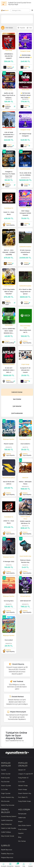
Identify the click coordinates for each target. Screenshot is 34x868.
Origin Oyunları (6, 793)
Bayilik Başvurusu (7, 850)
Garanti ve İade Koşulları (9, 828)
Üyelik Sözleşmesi (7, 820)
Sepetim (21, 833)
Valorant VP (22, 770)
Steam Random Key (8, 797)
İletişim (20, 822)
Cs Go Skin (4, 789)
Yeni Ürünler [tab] (17, 399)
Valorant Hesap (23, 786)
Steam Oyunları (6, 786)
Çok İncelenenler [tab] (17, 413)
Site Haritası (22, 841)
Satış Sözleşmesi (6, 824)
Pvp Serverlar (5, 782)
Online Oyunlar (6, 774)
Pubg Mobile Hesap (24, 801)
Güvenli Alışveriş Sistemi (9, 816)
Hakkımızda (22, 818)
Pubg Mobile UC (23, 778)
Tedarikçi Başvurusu (7, 854)
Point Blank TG (23, 797)
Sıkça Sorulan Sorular (8, 836)
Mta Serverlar (5, 801)
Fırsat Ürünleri (22, 829)
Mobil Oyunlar (5, 778)
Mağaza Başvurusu (7, 858)
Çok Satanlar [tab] (17, 406)
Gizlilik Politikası (6, 832)
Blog (20, 837)
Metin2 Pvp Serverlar (8, 805)
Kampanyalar (22, 814)
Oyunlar (4, 770)
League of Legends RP (26, 774)
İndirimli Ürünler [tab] (17, 392)
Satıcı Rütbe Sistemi (25, 825)
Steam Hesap (22, 789)
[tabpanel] (17, 536)
